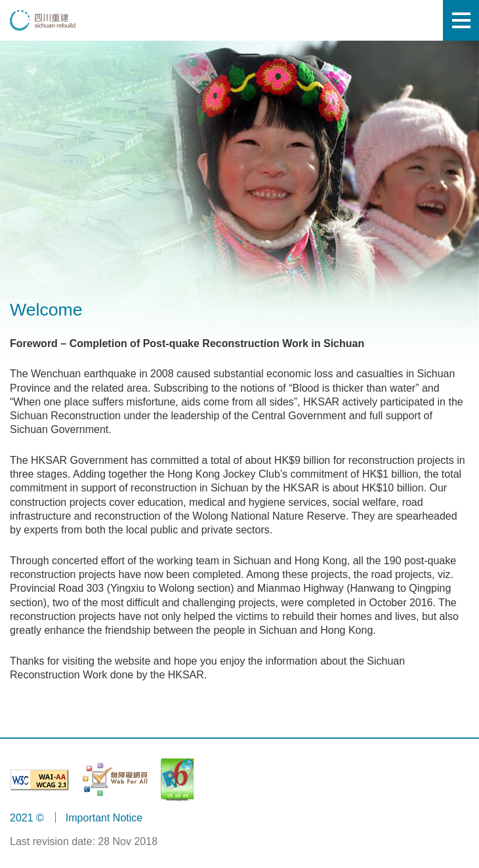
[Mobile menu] (461, 20)
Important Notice (104, 818)
